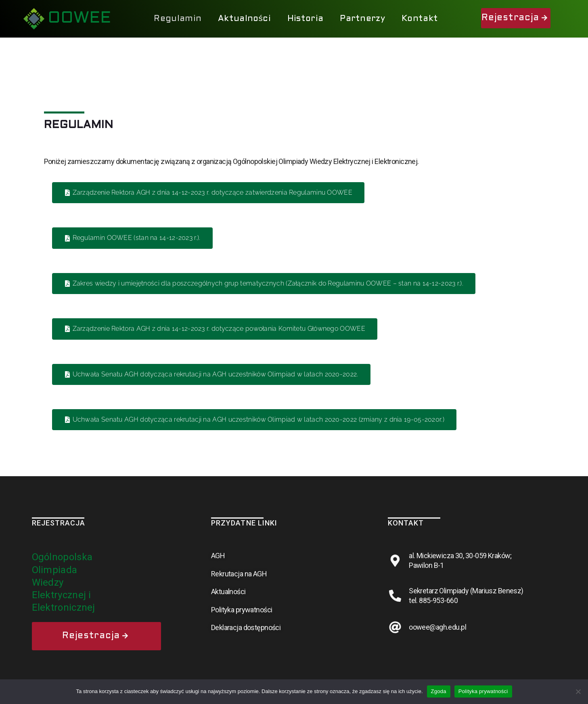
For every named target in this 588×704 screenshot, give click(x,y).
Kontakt (420, 19)
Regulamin (178, 19)
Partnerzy (362, 19)
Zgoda (439, 691)
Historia (305, 19)
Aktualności (244, 19)
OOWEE (79, 18)
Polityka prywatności (483, 691)
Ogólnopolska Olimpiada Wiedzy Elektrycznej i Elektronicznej (64, 582)
